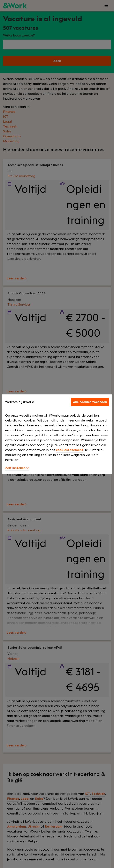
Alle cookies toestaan (90, 402)
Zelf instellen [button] (17, 468)
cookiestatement (70, 450)
